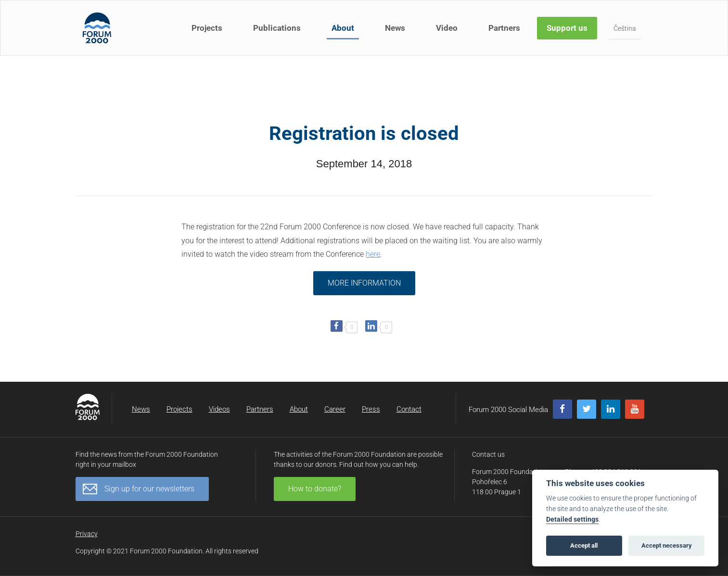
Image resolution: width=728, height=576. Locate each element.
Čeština (625, 28)
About (343, 28)
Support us (567, 28)
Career (335, 409)
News (395, 28)
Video (447, 28)
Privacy (87, 534)
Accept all (584, 545)
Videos (219, 409)
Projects (207, 28)
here (373, 254)
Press (371, 409)
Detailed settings (572, 520)
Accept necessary (667, 545)
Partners (504, 28)
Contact (409, 409)
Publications (277, 28)
